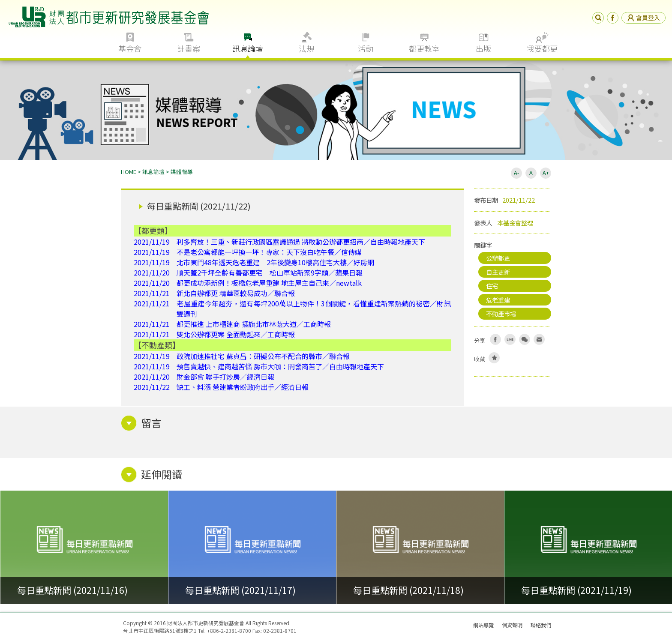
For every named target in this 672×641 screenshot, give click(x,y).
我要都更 (542, 48)
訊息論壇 (248, 48)
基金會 (130, 48)
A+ (546, 172)
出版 (483, 48)
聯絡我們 (541, 625)
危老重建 (498, 300)
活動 (366, 48)
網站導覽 (483, 625)
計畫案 (189, 48)
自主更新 (498, 272)
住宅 (492, 286)
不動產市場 (501, 313)
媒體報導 (182, 172)
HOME (129, 172)
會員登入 (643, 18)
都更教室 (424, 48)
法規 (306, 48)
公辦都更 (498, 258)
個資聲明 (512, 625)
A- (516, 172)
